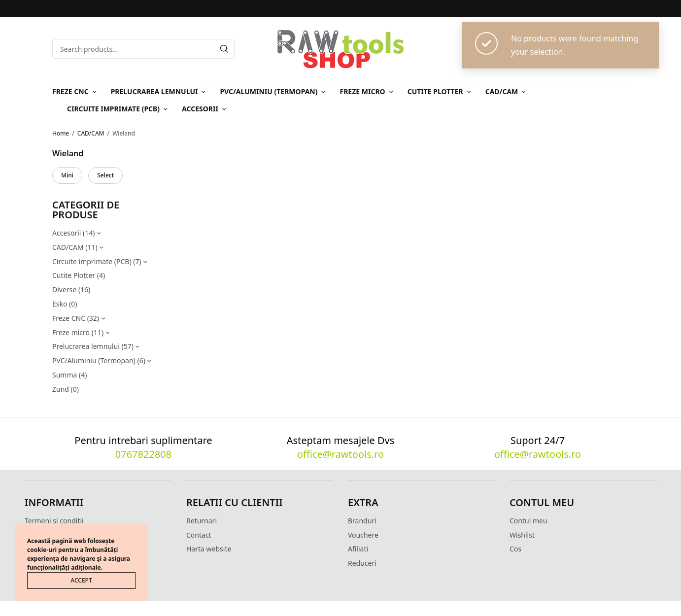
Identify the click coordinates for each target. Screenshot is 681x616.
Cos (515, 549)
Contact (199, 535)
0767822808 (143, 454)
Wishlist (522, 535)
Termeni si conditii (54, 521)
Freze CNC (70, 91)
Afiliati (358, 549)
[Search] (224, 49)
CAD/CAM (502, 91)
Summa (65, 375)
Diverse (64, 290)
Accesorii (200, 109)
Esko (60, 304)
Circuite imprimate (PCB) (113, 109)
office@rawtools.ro (340, 454)
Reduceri (362, 563)
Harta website (209, 549)
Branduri (362, 521)
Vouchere (363, 535)
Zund (61, 389)
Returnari (202, 521)
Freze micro (362, 91)
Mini (67, 175)
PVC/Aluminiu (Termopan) (269, 91)
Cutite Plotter (435, 91)
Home (61, 133)
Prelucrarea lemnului (154, 91)
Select (105, 175)
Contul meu (528, 521)
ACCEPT (81, 580)
